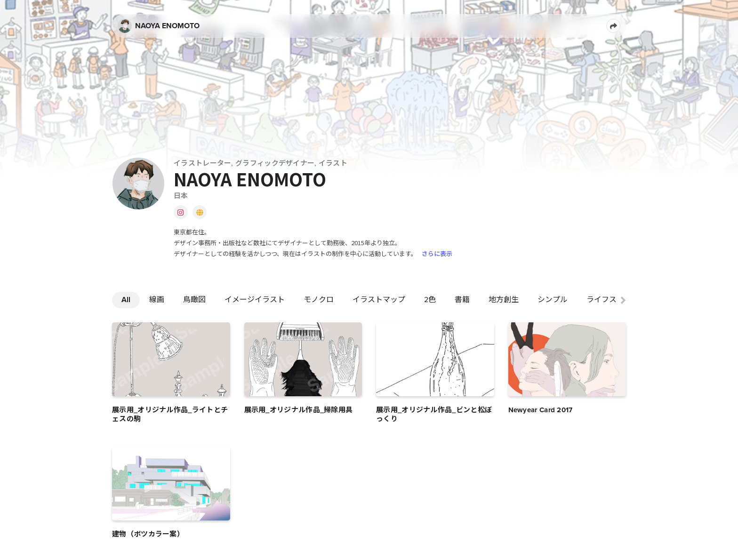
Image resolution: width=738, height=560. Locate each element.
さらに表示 (437, 253)
